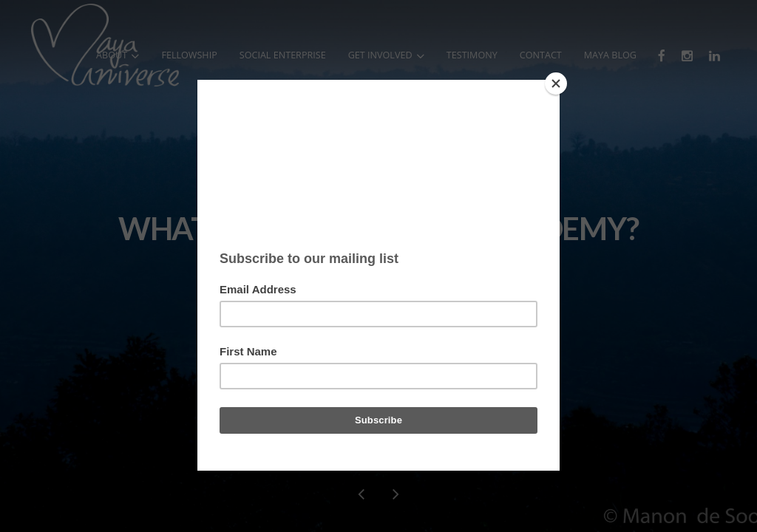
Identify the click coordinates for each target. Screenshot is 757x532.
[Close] (556, 83)
